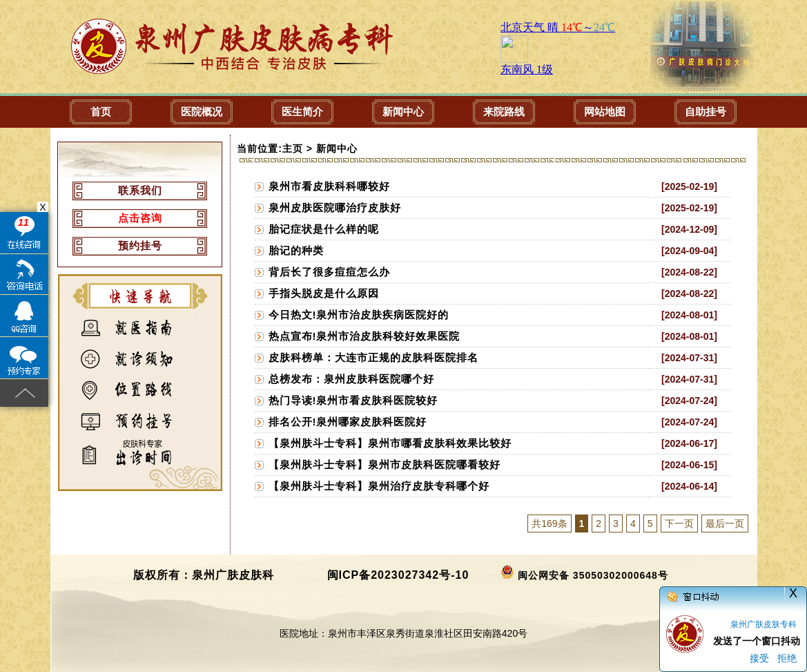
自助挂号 (706, 112)
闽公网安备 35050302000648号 (593, 575)
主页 (293, 148)
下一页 (679, 524)
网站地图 (605, 112)
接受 (759, 658)
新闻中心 (403, 112)
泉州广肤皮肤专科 (764, 624)
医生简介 (302, 112)
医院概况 (202, 112)
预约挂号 (140, 246)
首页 (101, 112)
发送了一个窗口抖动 (757, 641)
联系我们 (140, 190)
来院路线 (504, 112)
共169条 (549, 524)
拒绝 (787, 658)
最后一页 (725, 524)
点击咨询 (140, 218)
